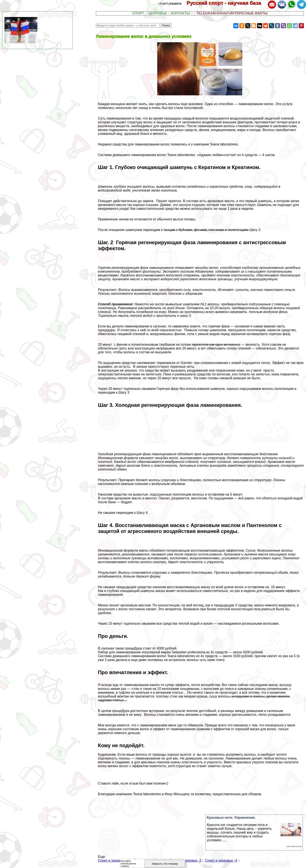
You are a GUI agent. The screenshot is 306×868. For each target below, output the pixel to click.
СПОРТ (138, 13)
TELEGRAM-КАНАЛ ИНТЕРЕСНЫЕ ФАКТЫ (232, 13)
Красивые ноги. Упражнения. (231, 818)
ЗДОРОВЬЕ (157, 13)
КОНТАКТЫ (180, 13)
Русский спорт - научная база (227, 3)
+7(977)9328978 (170, 4)
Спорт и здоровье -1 (114, 860)
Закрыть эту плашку (165, 864)
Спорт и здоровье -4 (221, 860)
